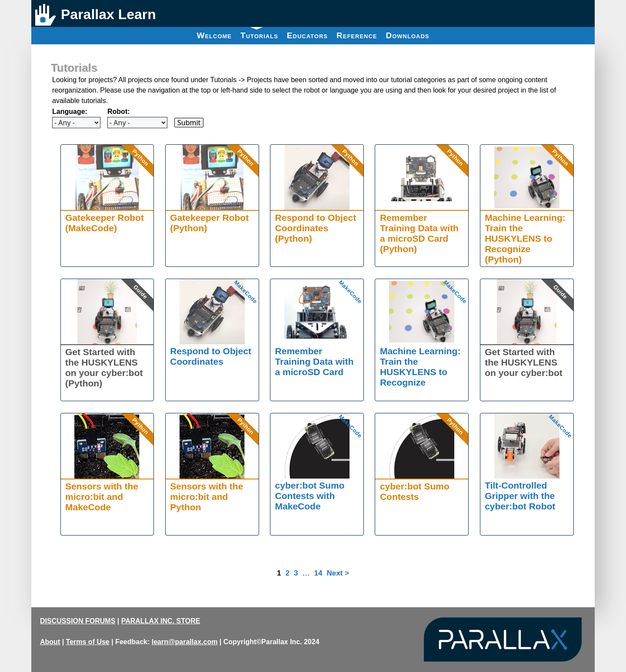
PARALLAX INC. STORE (161, 621)
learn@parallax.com (185, 642)
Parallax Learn (108, 14)
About (50, 642)
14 (318, 573)
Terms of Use (88, 642)
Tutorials (259, 33)
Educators (307, 35)
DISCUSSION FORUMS (78, 621)
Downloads (408, 35)
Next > (338, 573)
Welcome (214, 35)
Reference (357, 35)
